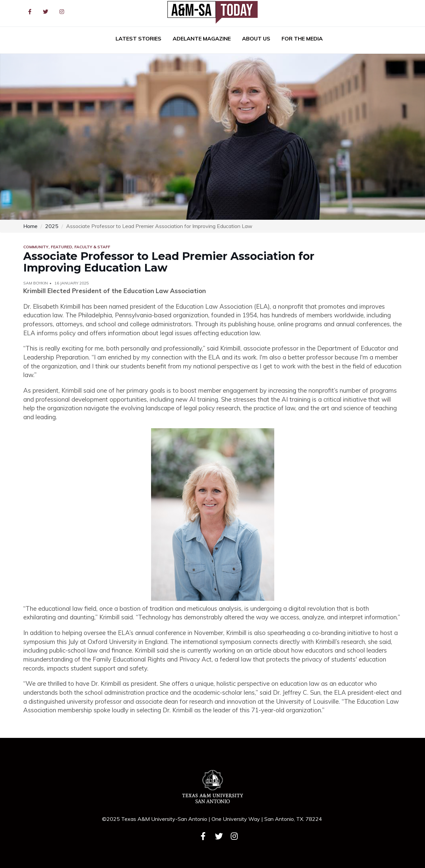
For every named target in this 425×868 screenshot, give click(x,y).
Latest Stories (138, 39)
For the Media (302, 39)
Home (30, 226)
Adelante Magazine (202, 39)
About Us (256, 39)
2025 (52, 226)
